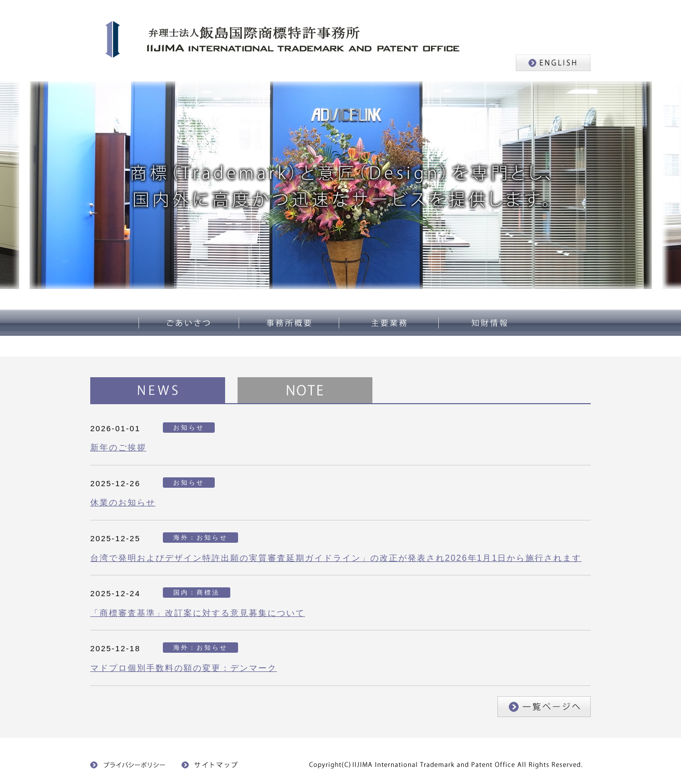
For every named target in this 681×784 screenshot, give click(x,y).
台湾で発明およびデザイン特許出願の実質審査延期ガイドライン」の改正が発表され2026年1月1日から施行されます (336, 558)
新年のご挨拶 (118, 448)
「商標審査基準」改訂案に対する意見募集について (198, 613)
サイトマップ (213, 765)
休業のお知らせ (123, 503)
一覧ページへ (544, 707)
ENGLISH (553, 63)
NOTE (305, 390)
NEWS (158, 390)
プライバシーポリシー (128, 765)
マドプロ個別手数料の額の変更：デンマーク (184, 668)
